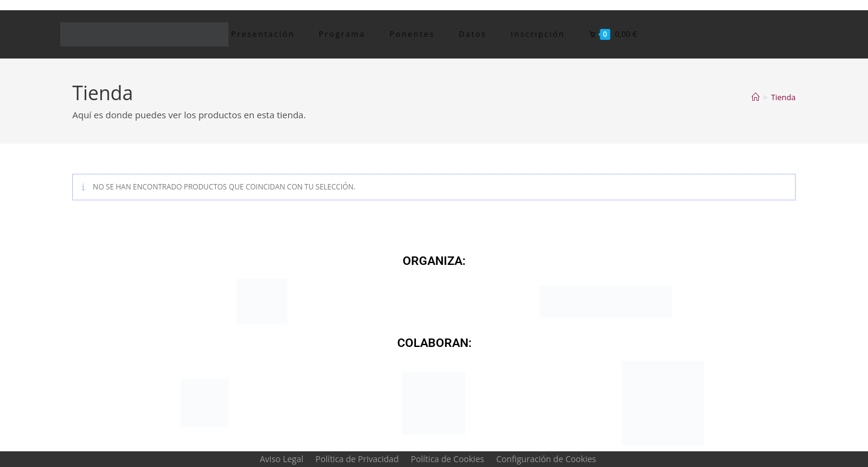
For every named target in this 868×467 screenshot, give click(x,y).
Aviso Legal (281, 459)
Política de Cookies (447, 459)
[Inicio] (756, 97)
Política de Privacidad (357, 459)
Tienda (783, 97)
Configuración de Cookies (546, 459)
